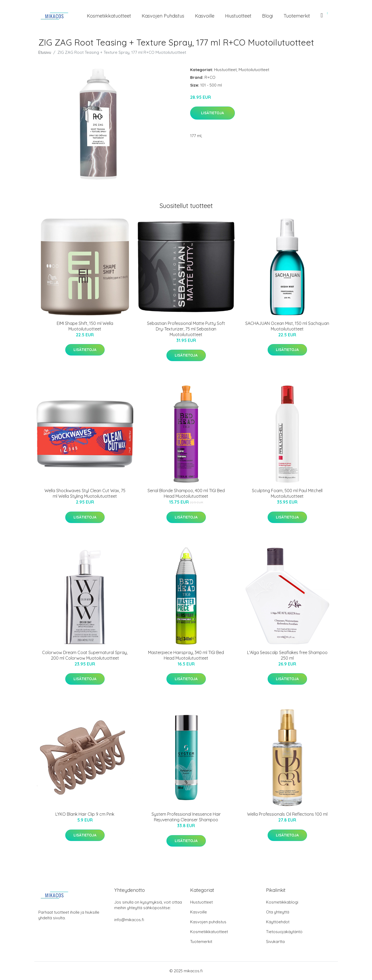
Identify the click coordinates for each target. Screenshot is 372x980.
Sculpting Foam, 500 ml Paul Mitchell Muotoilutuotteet (287, 493)
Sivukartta (275, 942)
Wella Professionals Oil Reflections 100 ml (287, 814)
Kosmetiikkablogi (282, 902)
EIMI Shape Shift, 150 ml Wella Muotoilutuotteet (85, 326)
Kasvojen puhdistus (163, 16)
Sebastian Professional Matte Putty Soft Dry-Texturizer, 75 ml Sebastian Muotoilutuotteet (186, 329)
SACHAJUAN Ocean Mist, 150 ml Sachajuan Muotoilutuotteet (287, 326)
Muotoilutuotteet (254, 70)
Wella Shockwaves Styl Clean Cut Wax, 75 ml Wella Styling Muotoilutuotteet (85, 493)
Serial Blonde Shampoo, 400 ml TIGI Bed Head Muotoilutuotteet (186, 493)
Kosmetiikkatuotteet (109, 16)
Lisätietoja (212, 113)
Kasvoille (205, 16)
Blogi (267, 16)
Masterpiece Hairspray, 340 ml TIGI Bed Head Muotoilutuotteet (186, 655)
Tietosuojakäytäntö (284, 932)
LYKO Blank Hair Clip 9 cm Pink (85, 814)
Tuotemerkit (297, 16)
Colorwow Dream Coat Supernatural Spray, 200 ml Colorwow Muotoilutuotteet (85, 655)
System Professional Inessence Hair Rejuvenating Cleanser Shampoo (186, 817)
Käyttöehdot (278, 922)
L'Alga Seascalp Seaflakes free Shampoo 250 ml (287, 655)
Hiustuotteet (238, 16)
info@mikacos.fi (129, 920)
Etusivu (45, 52)
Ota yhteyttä (278, 912)
